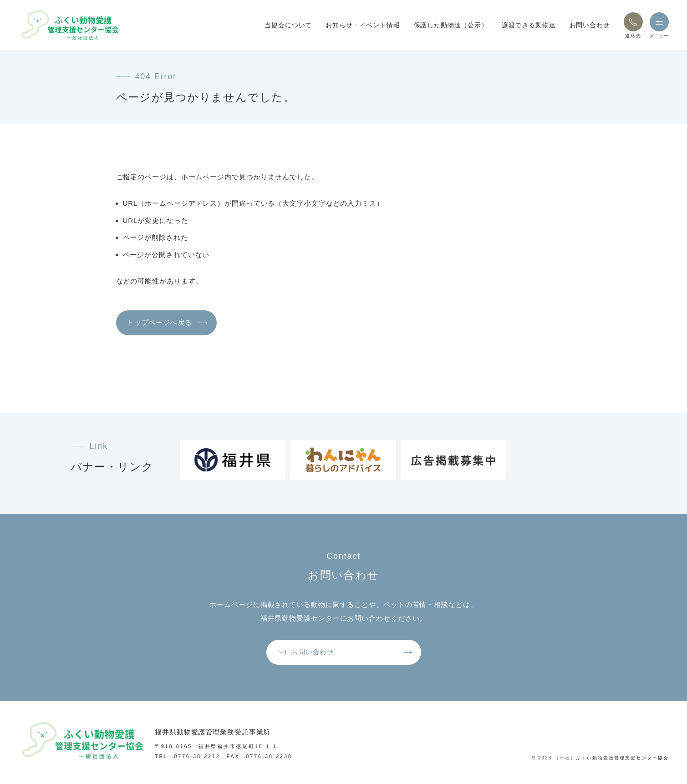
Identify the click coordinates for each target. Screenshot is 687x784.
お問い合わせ (590, 25)
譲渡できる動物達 (529, 25)
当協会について (288, 25)
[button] (633, 22)
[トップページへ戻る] (77, 25)
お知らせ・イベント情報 (363, 25)
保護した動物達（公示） (451, 25)
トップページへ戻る (162, 325)
